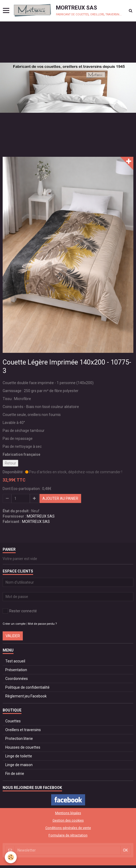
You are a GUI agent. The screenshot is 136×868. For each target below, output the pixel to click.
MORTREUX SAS (41, 516)
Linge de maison (19, 765)
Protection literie (19, 739)
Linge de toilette (19, 756)
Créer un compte (14, 624)
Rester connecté (20, 611)
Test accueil (15, 661)
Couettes (13, 721)
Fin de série (15, 774)
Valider (13, 636)
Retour (10, 463)
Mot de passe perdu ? (42, 624)
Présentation (16, 670)
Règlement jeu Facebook (26, 696)
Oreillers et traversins (23, 730)
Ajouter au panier (60, 498)
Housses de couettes (23, 747)
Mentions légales (68, 813)
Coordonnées (17, 679)
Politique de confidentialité (27, 687)
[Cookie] (11, 857)
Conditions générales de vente (68, 828)
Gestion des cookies (68, 820)
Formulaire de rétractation (68, 835)
